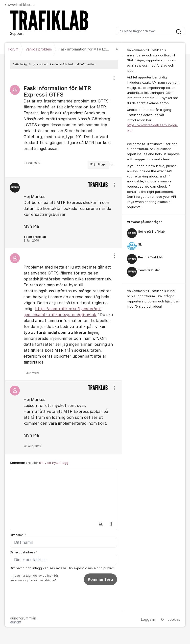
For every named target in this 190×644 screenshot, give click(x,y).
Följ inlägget (98, 164)
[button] (101, 524)
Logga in (148, 619)
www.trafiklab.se (20, 5)
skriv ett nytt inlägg (54, 463)
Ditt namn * (18, 535)
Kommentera (100, 579)
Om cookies (171, 619)
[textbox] (63, 494)
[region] (63, 123)
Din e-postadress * (24, 552)
